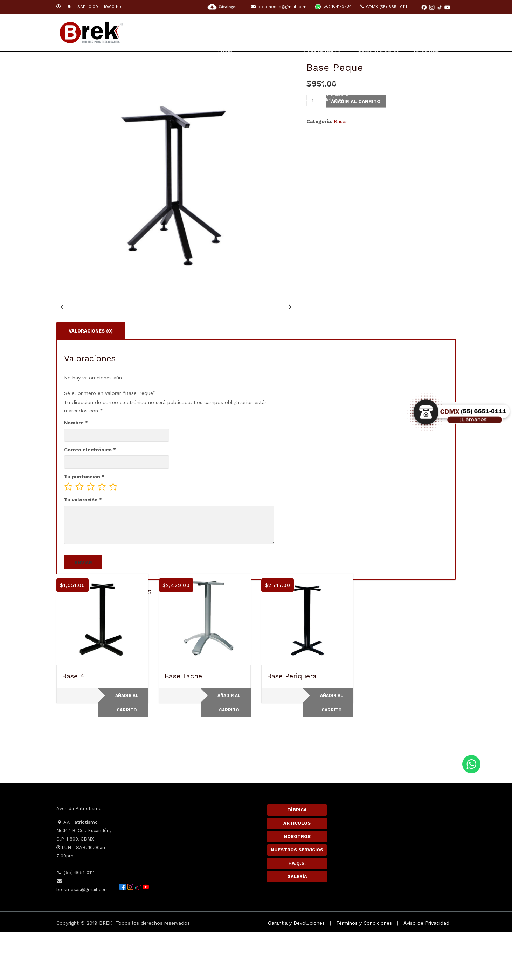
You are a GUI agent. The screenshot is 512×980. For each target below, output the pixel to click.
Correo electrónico (90, 497)
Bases (341, 121)
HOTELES (302, 33)
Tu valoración (83, 547)
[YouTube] (447, 7)
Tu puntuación (84, 524)
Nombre (76, 470)
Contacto (441, 33)
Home (180, 33)
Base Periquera (292, 724)
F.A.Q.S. (297, 911)
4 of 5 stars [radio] (102, 534)
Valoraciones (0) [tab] (91, 378)
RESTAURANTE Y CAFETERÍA (239, 33)
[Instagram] (433, 7)
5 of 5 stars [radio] (113, 534)
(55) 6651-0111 (75, 920)
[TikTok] (440, 7)
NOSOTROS (297, 884)
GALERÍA (297, 924)
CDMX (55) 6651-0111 (384, 7)
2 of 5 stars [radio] (79, 534)
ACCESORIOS (345, 33)
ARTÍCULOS (297, 871)
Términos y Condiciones (364, 971)
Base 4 (73, 724)
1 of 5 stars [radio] (68, 534)
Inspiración (393, 33)
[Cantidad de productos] (315, 101)
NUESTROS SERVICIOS (297, 897)
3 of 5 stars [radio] (91, 534)
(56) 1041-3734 (333, 6)
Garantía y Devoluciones (296, 971)
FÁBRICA (297, 858)
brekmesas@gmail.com (279, 7)
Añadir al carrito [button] (127, 750)
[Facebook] (425, 7)
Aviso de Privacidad (426, 971)
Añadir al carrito (356, 101)
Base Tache (183, 724)
